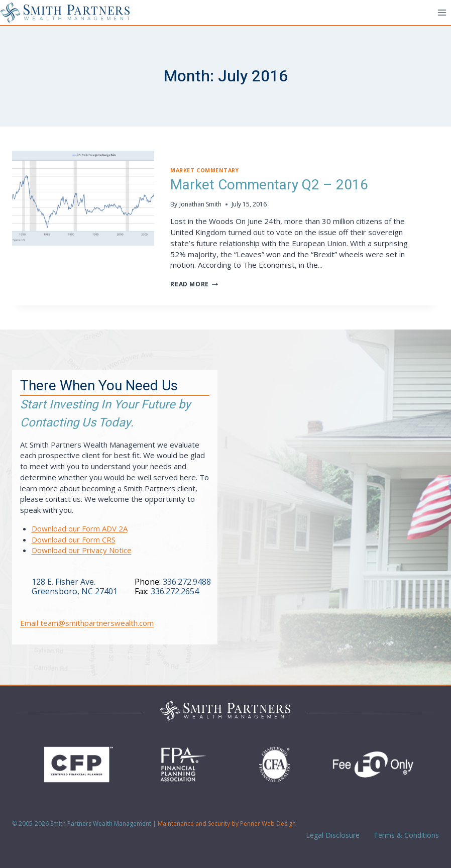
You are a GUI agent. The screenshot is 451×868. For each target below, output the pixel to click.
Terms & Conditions (405, 835)
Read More (194, 284)
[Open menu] (442, 12)
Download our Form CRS (74, 539)
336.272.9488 (187, 582)
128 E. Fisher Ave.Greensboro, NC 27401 (75, 586)
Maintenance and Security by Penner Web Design (227, 824)
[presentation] (83, 198)
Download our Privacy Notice (82, 550)
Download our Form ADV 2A (80, 528)
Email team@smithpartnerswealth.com (87, 623)
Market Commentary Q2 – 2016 (269, 185)
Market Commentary (204, 170)
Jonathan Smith (200, 204)
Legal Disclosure (332, 835)
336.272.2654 (175, 591)
